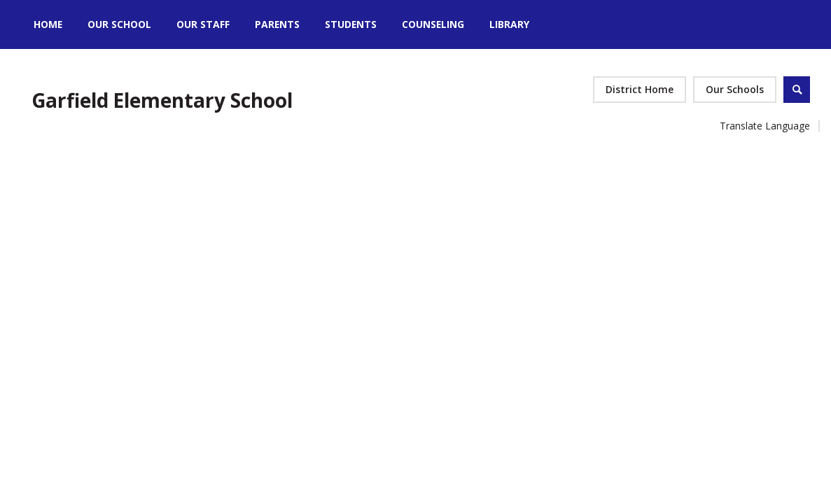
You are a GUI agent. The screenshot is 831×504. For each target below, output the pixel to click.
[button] (735, 90)
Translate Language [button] (765, 126)
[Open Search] (797, 90)
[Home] (48, 24)
